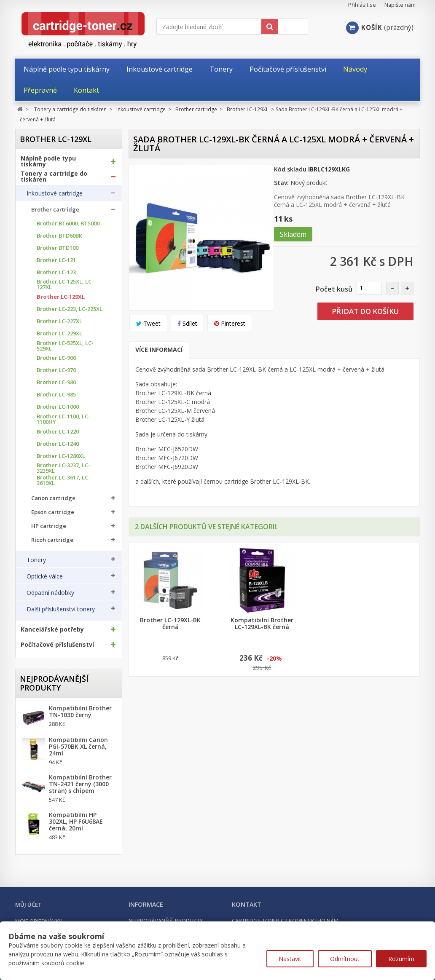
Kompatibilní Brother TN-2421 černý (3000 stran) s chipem (80, 784)
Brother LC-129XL (61, 297)
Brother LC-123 (56, 272)
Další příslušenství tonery (61, 609)
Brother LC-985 (56, 395)
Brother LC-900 (56, 358)
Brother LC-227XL (59, 321)
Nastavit (290, 959)
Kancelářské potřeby (52, 629)
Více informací (159, 349)
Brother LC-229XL (59, 333)
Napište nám (400, 5)
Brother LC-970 (56, 370)
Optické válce (45, 576)
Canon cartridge (53, 498)
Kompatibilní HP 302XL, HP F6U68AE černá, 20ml (76, 822)
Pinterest (230, 323)
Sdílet (187, 323)
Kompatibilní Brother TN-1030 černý (80, 712)
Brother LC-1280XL (61, 456)
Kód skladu (290, 169)
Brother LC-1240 (58, 444)
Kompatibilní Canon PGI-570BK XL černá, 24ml (78, 747)
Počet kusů (334, 289)
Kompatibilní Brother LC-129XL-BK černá (262, 624)
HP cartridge (49, 526)
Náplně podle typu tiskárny (48, 161)
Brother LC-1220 (58, 432)
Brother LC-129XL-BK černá (170, 624)
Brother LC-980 (56, 382)
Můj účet (28, 905)
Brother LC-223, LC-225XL (70, 309)
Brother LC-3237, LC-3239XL (63, 468)
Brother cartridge (55, 210)
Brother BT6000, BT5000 (68, 224)
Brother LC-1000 (58, 407)
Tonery (36, 560)
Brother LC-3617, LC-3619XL (63, 480)
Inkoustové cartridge (55, 193)
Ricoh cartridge (52, 540)
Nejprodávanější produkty (54, 683)
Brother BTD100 (58, 248)
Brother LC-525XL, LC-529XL (65, 346)
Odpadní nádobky (50, 593)
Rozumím (401, 959)
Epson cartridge (53, 512)
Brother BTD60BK (59, 236)
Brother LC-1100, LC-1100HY (63, 419)
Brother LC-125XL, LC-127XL (65, 284)
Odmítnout (345, 959)
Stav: (281, 183)
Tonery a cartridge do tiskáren (54, 177)
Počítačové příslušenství (57, 645)
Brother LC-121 (56, 260)
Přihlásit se (362, 5)
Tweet (148, 323)
